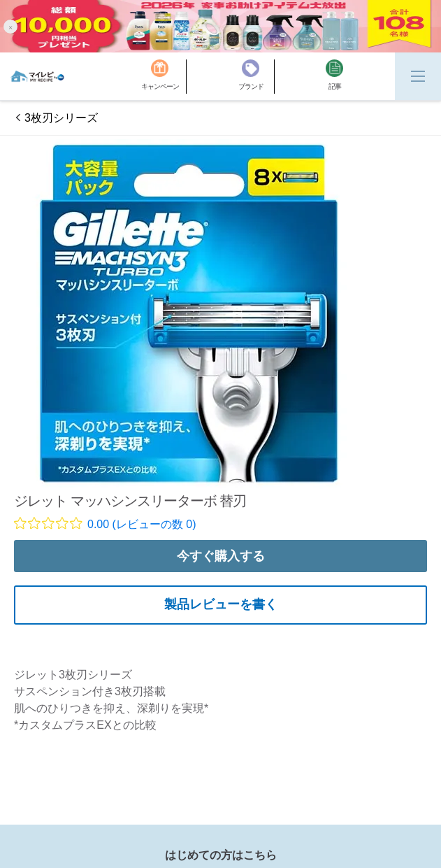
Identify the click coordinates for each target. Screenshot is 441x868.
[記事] (334, 77)
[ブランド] (256, 77)
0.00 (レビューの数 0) (142, 524)
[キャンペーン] (164, 77)
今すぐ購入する (221, 556)
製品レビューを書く (221, 604)
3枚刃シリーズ (61, 118)
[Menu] (418, 76)
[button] (10, 26)
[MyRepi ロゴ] (37, 76)
